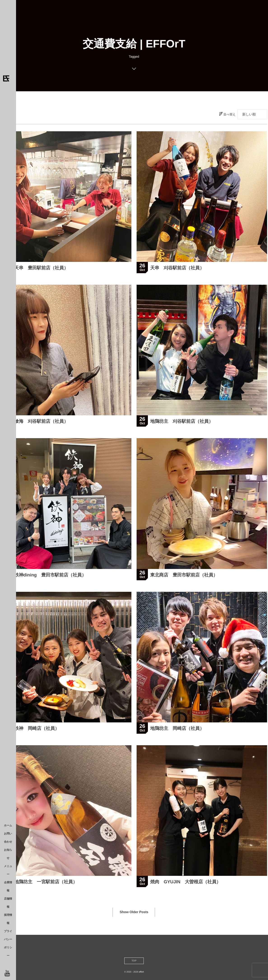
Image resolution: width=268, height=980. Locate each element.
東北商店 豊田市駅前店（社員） (184, 576)
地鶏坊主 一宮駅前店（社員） (46, 883)
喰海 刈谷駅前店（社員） (41, 422)
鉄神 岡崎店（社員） (37, 729)
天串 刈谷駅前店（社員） (177, 268)
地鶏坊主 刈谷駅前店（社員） (182, 422)
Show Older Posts (134, 912)
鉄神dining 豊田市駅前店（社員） (50, 576)
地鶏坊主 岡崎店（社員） (177, 729)
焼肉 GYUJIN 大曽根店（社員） (185, 883)
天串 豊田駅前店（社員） (41, 268)
